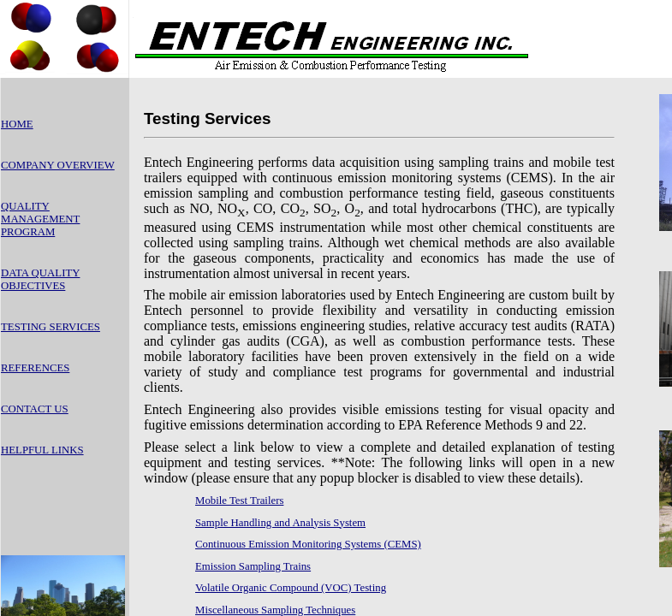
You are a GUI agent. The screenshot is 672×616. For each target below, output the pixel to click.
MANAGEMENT (40, 219)
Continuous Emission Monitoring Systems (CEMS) (308, 544)
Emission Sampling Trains (253, 566)
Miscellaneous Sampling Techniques (275, 610)
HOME (17, 124)
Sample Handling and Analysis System (280, 523)
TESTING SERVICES (51, 327)
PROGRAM (28, 232)
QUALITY (25, 206)
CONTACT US (35, 409)
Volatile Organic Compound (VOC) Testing (291, 588)
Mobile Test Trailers (239, 500)
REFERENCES (35, 368)
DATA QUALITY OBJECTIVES (40, 279)
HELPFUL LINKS (42, 450)
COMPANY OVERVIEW (58, 165)
